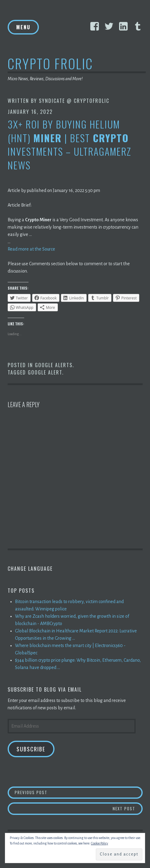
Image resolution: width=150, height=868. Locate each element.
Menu (23, 27)
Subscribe (31, 749)
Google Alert (45, 372)
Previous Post (79, 792)
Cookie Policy (99, 843)
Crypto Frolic (50, 63)
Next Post (128, 808)
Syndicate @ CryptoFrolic (74, 101)
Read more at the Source (31, 249)
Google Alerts (54, 365)
